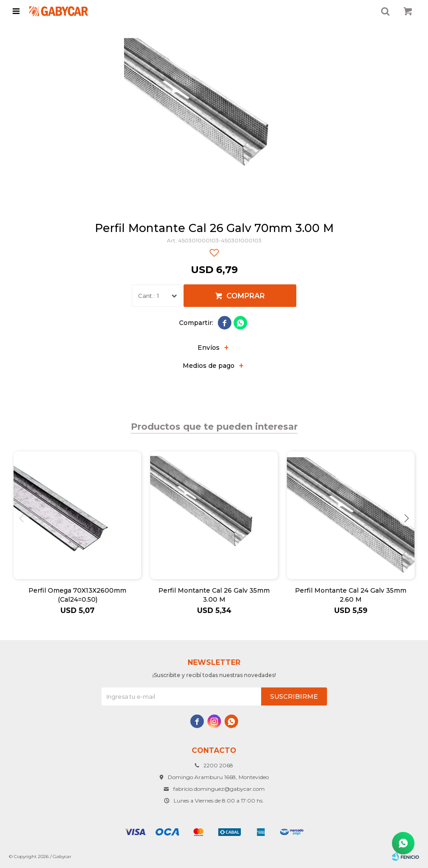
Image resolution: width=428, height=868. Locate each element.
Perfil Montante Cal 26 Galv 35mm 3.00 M (214, 595)
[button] (407, 518)
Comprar (246, 296)
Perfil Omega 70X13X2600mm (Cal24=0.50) (77, 595)
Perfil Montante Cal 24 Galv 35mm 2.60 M (351, 595)
